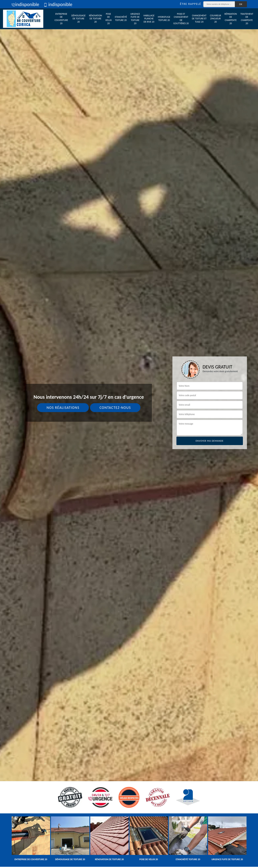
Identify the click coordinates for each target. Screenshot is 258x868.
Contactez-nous (115, 408)
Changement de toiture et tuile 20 (199, 19)
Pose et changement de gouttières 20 (181, 19)
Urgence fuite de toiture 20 (135, 19)
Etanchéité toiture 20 (121, 19)
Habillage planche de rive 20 (149, 19)
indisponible (25, 4)
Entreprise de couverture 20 (61, 19)
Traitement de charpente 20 (247, 19)
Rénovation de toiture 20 (96, 19)
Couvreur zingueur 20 (215, 19)
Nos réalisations (63, 408)
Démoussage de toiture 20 (79, 19)
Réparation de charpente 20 (231, 19)
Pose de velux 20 (108, 19)
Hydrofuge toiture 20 (164, 19)
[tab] (129, 434)
